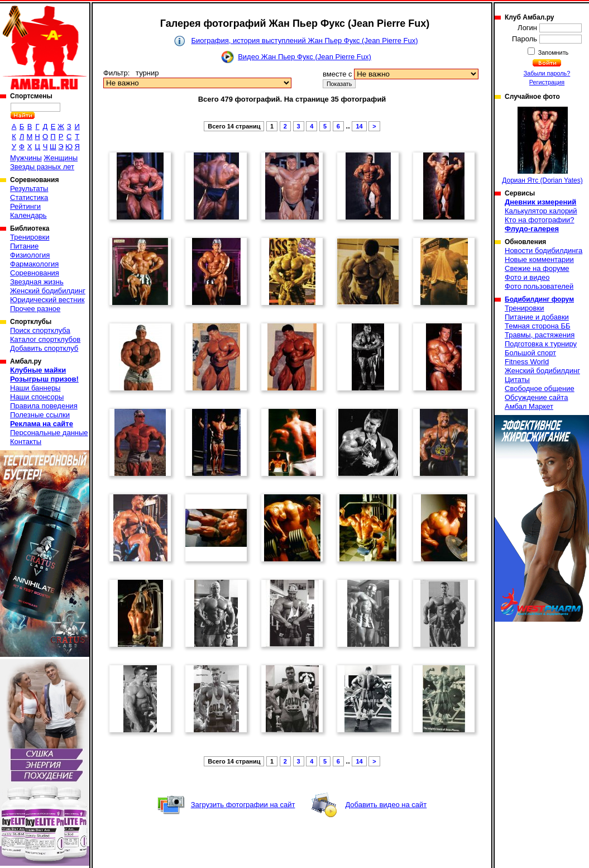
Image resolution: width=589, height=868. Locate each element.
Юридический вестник (47, 300)
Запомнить (553, 53)
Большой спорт (530, 353)
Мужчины (26, 158)
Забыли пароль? (547, 73)
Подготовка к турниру (541, 344)
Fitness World (527, 362)
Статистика (29, 197)
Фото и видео (527, 277)
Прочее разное (35, 309)
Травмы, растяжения (540, 335)
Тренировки (30, 237)
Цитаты (517, 380)
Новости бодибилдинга (543, 251)
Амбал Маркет (529, 406)
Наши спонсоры (37, 397)
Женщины (61, 158)
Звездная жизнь (37, 282)
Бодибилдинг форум (539, 299)
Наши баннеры (35, 388)
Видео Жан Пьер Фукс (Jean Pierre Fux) (305, 57)
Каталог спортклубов (45, 339)
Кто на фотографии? (540, 220)
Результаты (29, 189)
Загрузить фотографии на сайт (243, 805)
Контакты (26, 442)
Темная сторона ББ (538, 326)
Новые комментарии (539, 259)
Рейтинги (25, 206)
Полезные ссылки (40, 415)
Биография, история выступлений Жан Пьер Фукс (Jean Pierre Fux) (304, 40)
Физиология (30, 255)
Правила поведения (44, 406)
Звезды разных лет (42, 167)
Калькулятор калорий (541, 211)
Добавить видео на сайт (386, 805)
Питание (24, 246)
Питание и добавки (537, 317)
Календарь (28, 215)
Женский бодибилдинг (48, 291)
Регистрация (547, 82)
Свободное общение (540, 388)
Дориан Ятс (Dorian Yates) (542, 146)
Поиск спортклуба (40, 330)
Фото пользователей (539, 286)
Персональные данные (49, 433)
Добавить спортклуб (44, 348)
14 (359, 126)
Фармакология (34, 264)
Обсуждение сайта (536, 397)
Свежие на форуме (537, 268)
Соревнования (35, 273)
